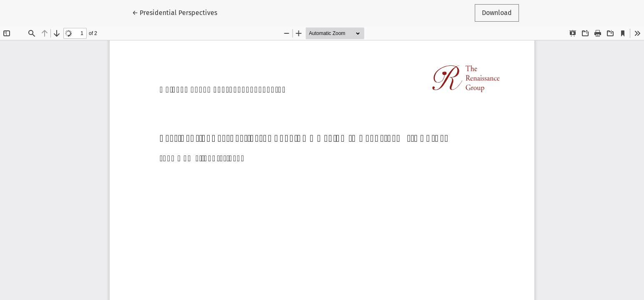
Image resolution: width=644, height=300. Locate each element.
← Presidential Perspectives (175, 12)
